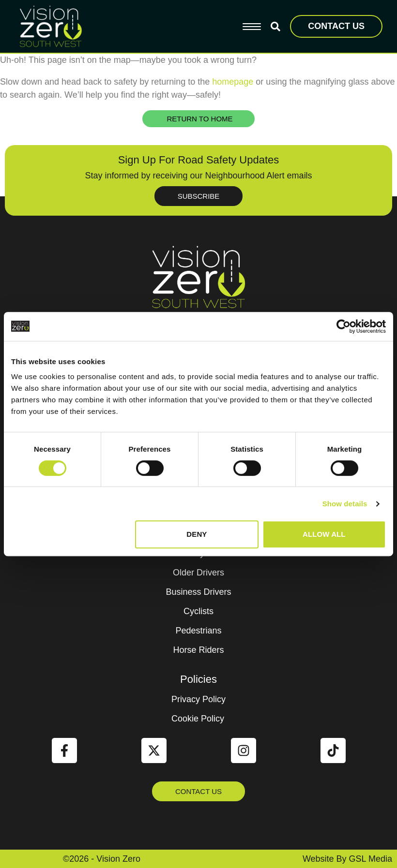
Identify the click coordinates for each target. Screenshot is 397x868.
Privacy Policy (198, 699)
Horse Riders (198, 650)
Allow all (324, 534)
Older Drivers (198, 573)
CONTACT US (336, 26)
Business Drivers (198, 592)
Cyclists (198, 611)
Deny (197, 534)
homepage (233, 82)
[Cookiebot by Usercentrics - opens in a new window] (344, 326)
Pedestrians (198, 631)
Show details (345, 504)
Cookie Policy (198, 719)
